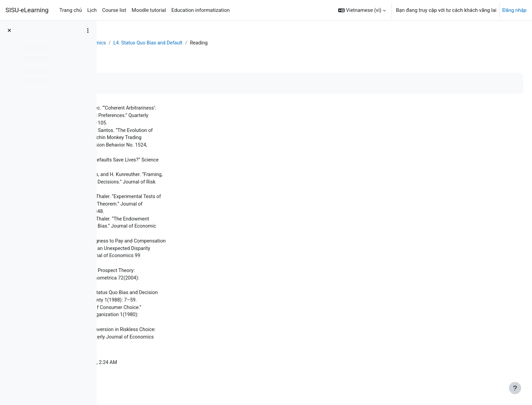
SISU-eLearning (27, 10)
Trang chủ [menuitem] (71, 10)
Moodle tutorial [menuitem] (149, 10)
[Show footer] (515, 388)
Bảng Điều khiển (128, 43)
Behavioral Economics (179, 43)
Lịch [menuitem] (92, 10)
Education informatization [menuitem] (201, 10)
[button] (362, 10)
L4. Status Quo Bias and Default (247, 43)
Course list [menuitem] (114, 10)
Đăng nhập (514, 10)
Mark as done (132, 84)
